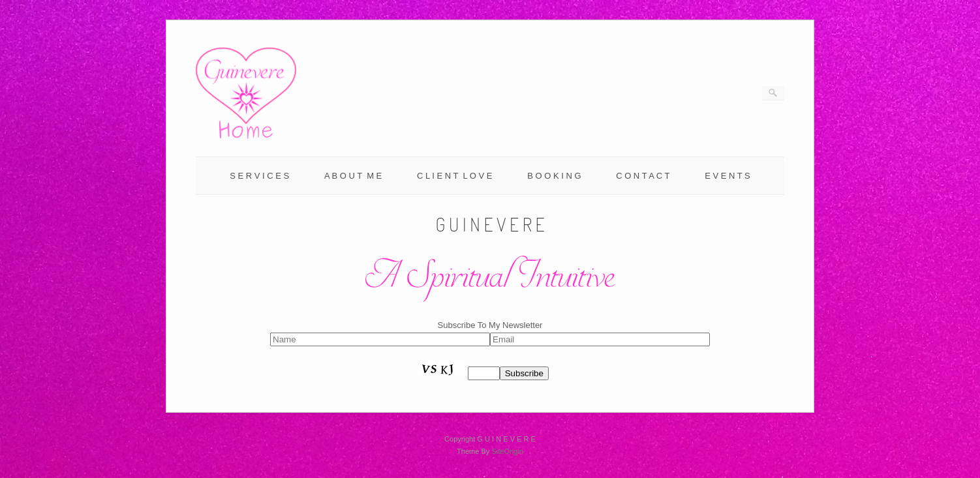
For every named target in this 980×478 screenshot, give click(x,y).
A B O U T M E (353, 176)
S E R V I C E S (259, 176)
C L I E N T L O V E (455, 176)
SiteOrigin (507, 451)
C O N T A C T (643, 176)
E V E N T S (727, 176)
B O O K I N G (554, 176)
